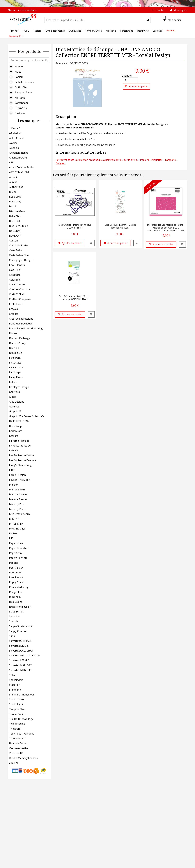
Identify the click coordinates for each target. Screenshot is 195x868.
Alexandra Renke (19, 153)
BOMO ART (16, 236)
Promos (171, 31)
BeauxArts (21, 108)
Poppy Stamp (17, 582)
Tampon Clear (17, 709)
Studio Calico (16, 699)
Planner (19, 67)
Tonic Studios (17, 724)
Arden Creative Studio (22, 167)
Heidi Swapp (16, 426)
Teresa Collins (17, 714)
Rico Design (16, 602)
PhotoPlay (15, 573)
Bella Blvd (15, 216)
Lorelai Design (17, 475)
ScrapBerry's (16, 612)
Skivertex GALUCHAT (21, 651)
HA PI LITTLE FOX (19, 421)
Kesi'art (13, 436)
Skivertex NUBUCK (20, 670)
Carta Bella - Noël (19, 255)
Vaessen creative (19, 748)
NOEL (18, 72)
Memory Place (17, 509)
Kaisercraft (15, 431)
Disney (13, 333)
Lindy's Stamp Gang (20, 465)
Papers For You (18, 558)
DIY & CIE (14, 348)
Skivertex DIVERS (19, 646)
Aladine (13, 143)
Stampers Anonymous (22, 695)
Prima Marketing (19, 587)
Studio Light (16, 704)
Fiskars (13, 382)
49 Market (15, 133)
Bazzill (13, 206)
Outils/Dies (21, 87)
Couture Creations (20, 289)
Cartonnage (22, 103)
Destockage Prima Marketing (26, 328)
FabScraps (15, 372)
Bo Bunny (15, 231)
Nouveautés (16, 36)
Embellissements (24, 82)
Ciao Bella (15, 270)
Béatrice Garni (17, 211)
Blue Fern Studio (19, 226)
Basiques (20, 113)
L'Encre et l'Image (19, 441)
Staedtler (14, 685)
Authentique (16, 187)
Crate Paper (16, 304)
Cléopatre (15, 275)
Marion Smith (17, 490)
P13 (11, 538)
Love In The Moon (20, 480)
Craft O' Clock (17, 294)
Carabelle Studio (19, 245)
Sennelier (15, 616)
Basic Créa (15, 197)
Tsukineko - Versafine (22, 734)
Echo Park (15, 358)
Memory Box (16, 504)
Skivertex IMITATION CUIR (24, 656)
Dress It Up (16, 353)
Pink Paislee (16, 577)
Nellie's (13, 533)
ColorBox (14, 280)
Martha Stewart (18, 494)
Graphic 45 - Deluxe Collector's (27, 416)
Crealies (14, 314)
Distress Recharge (20, 338)
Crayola (13, 309)
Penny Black (16, 568)
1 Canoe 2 (15, 128)
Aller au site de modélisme (22, 10)
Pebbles (14, 563)
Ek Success (15, 363)
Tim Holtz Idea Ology (21, 719)
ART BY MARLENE (19, 172)
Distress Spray (17, 343)
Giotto (13, 397)
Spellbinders (16, 680)
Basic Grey (15, 202)
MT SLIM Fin (16, 524)
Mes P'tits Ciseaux (19, 514)
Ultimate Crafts (18, 743)
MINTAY (14, 519)
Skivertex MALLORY (20, 665)
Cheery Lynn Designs (21, 260)
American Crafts (18, 158)
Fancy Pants (16, 377)
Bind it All (14, 221)
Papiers (19, 77)
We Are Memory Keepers (23, 758)
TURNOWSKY (17, 738)
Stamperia (15, 690)
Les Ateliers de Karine (21, 455)
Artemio (14, 177)
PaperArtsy (16, 553)
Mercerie (20, 98)
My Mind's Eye (17, 529)
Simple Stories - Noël (21, 626)
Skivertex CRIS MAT (20, 641)
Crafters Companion (21, 299)
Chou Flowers (17, 265)
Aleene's (14, 148)
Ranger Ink (15, 592)
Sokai (12, 675)
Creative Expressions (21, 319)
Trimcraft (15, 729)
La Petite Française (20, 446)
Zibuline (14, 763)
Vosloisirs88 (16, 753)
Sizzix (12, 636)
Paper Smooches (19, 548)
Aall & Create (16, 138)
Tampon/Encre (23, 92)
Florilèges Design (19, 387)
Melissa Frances (18, 499)
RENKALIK (15, 597)
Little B (13, 470)
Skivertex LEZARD (19, 660)
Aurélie (13, 182)
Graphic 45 (15, 411)
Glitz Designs (17, 402)
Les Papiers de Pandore (23, 460)
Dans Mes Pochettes (21, 324)
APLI (12, 162)
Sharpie (14, 621)
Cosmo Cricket (17, 285)
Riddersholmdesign (20, 607)
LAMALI (14, 450)
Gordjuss (14, 407)
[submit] (148, 20)
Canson (13, 241)
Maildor (14, 485)
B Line (13, 192)
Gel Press (14, 392)
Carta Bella (15, 250)
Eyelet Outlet (16, 367)
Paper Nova (16, 543)
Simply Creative (18, 631)
